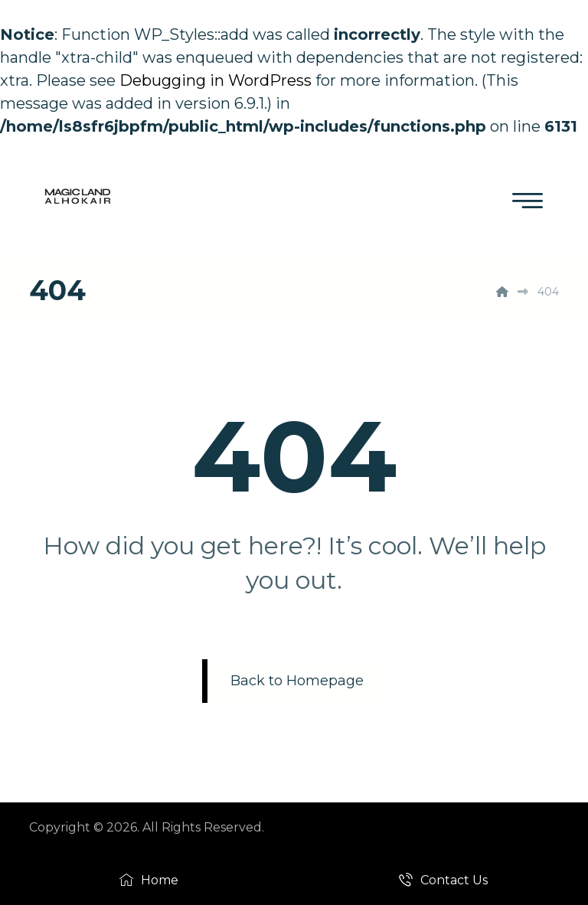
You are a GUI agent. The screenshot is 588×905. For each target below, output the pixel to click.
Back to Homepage (297, 681)
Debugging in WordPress (216, 80)
